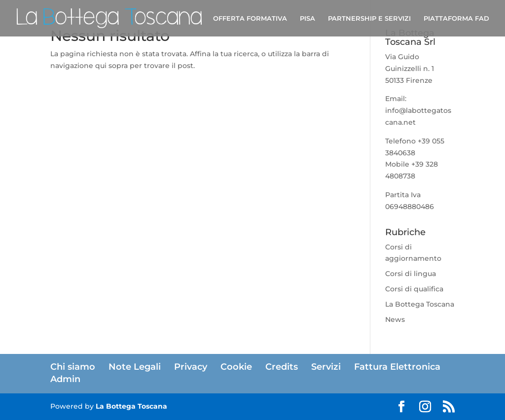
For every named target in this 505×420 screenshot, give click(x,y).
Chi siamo (73, 367)
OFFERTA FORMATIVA (250, 18)
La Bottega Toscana (420, 304)
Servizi (326, 367)
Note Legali (135, 367)
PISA (307, 18)
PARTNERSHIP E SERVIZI (369, 18)
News (395, 319)
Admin (65, 379)
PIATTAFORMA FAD (456, 18)
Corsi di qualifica (414, 289)
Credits (282, 367)
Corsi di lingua (411, 274)
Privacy (191, 367)
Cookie (236, 367)
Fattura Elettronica (397, 367)
